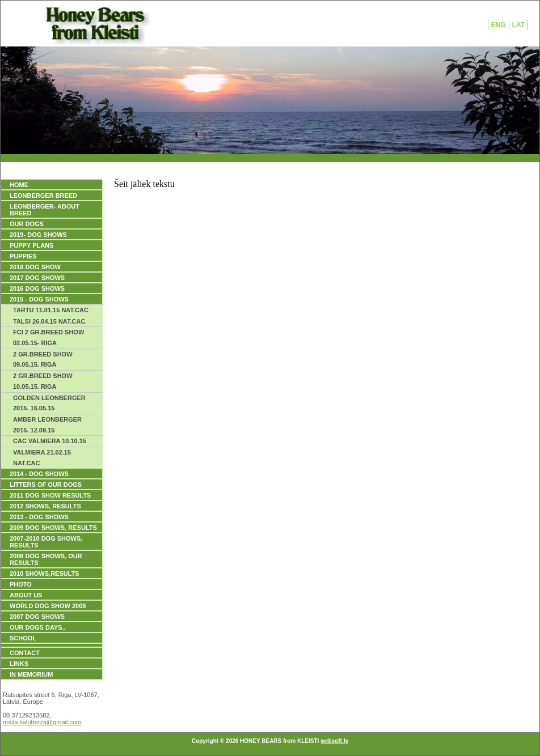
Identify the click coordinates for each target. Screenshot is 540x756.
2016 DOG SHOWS (37, 288)
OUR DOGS (27, 224)
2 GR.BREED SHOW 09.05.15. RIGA (43, 360)
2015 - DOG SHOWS (39, 299)
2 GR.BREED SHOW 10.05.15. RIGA (43, 381)
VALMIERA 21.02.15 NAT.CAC (42, 458)
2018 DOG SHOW (35, 267)
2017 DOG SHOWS (37, 278)
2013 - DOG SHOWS (39, 517)
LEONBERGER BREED (43, 196)
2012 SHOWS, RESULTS (45, 506)
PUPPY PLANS (31, 245)
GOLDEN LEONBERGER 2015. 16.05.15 (49, 403)
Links (19, 664)
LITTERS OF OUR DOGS (46, 485)
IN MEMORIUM (31, 674)
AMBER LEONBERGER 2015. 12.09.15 (47, 425)
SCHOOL (23, 638)
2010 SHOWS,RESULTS (45, 574)
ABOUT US (26, 595)
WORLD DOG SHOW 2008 (48, 606)
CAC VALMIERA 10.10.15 (50, 441)
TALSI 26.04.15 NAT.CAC (49, 321)
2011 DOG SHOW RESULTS (50, 495)
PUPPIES (23, 256)
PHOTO (21, 584)
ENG (499, 25)
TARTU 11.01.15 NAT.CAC (51, 310)
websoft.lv (334, 741)
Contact (25, 653)
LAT (518, 25)
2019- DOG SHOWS (38, 235)
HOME (19, 185)
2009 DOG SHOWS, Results (53, 528)
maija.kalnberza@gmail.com (42, 722)
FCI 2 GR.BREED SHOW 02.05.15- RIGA (48, 337)
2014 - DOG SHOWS (39, 474)
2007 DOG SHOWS (37, 617)
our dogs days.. (38, 627)
